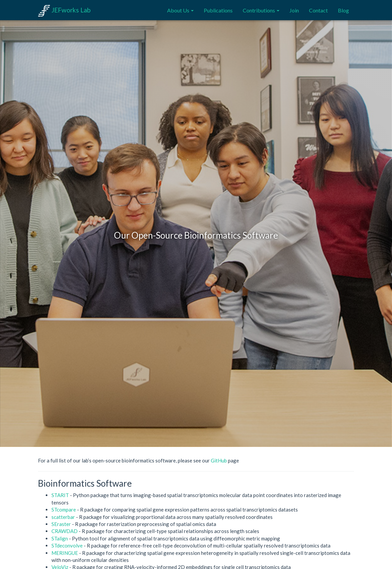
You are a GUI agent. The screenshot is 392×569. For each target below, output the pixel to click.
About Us (180, 10)
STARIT (60, 495)
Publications (218, 10)
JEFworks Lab (64, 10)
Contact (318, 10)
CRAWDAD (65, 531)
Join (294, 10)
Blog (343, 10)
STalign (60, 538)
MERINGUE (65, 553)
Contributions (261, 10)
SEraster (61, 524)
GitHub (219, 460)
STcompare (64, 510)
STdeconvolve (67, 545)
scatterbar (63, 517)
